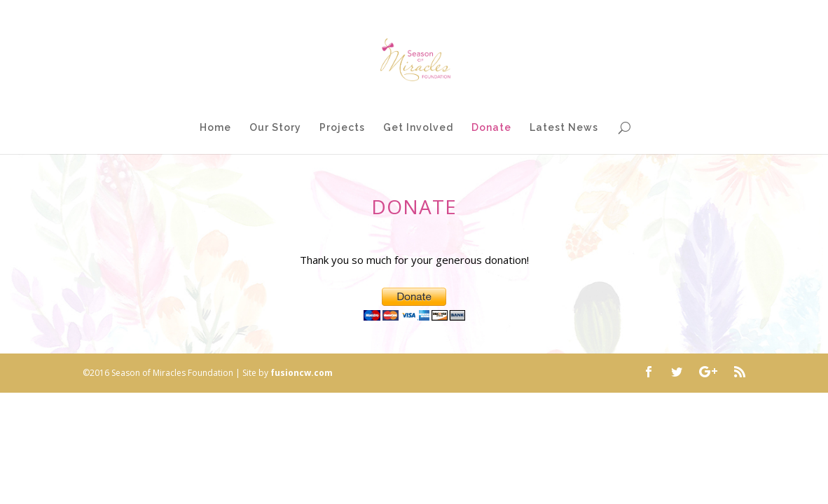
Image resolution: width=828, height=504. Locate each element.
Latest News (564, 128)
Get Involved (418, 128)
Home (215, 128)
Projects (342, 128)
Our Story (275, 128)
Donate (491, 128)
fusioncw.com (302, 373)
